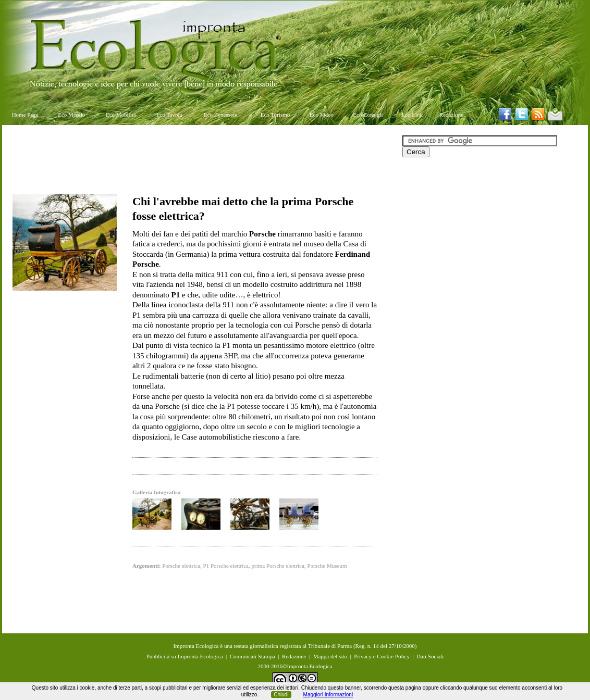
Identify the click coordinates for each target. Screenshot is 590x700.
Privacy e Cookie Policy (382, 656)
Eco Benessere (220, 115)
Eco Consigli (368, 115)
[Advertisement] (202, 159)
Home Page (25, 115)
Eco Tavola (169, 115)
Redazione (451, 115)
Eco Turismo (275, 115)
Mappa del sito (330, 656)
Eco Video (322, 115)
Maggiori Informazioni (328, 695)
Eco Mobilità (121, 115)
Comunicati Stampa (253, 656)
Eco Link (412, 115)
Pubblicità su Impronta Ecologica (185, 656)
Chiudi (281, 695)
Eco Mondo (71, 115)
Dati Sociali (430, 656)
